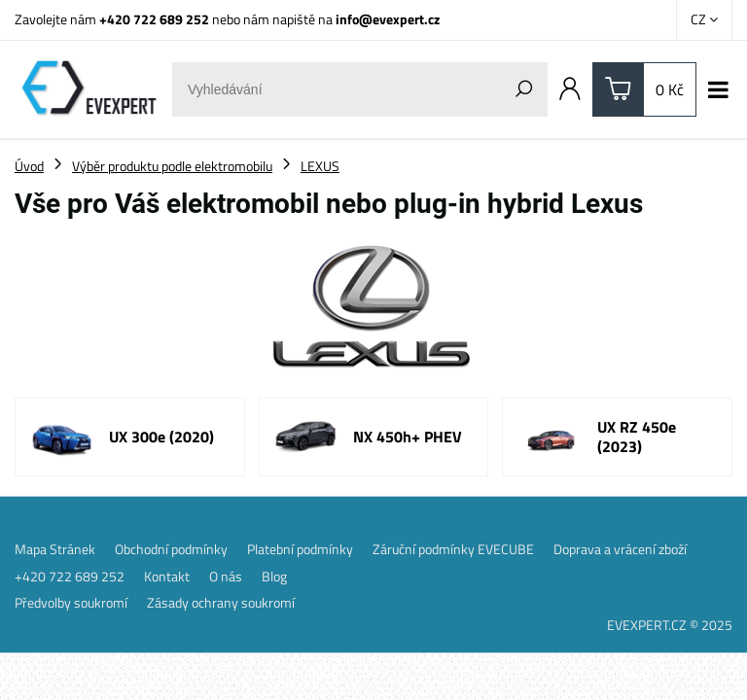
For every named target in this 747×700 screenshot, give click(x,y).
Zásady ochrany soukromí (221, 603)
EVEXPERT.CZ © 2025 (670, 625)
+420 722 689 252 (154, 19)
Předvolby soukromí (71, 603)
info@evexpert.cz (388, 19)
